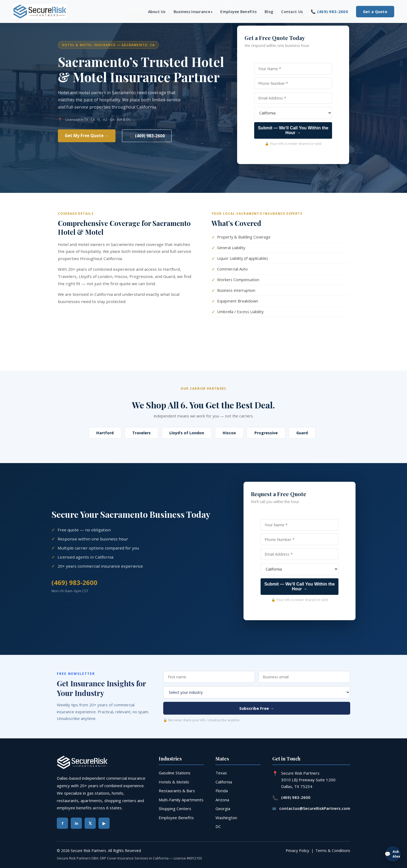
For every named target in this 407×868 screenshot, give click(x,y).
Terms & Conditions (333, 851)
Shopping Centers (175, 809)
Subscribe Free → (257, 708)
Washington (226, 818)
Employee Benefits (238, 12)
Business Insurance (192, 12)
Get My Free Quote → (87, 136)
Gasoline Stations (175, 773)
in (76, 823)
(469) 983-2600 (74, 582)
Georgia (223, 809)
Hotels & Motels (174, 782)
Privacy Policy (297, 851)
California (224, 782)
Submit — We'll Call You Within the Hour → (293, 130)
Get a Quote (375, 12)
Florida (222, 791)
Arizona (222, 800)
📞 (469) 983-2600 (329, 11)
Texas (221, 773)
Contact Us (292, 12)
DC (218, 826)
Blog (269, 12)
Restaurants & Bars (177, 791)
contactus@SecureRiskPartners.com (315, 808)
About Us (157, 12)
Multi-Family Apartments (181, 800)
